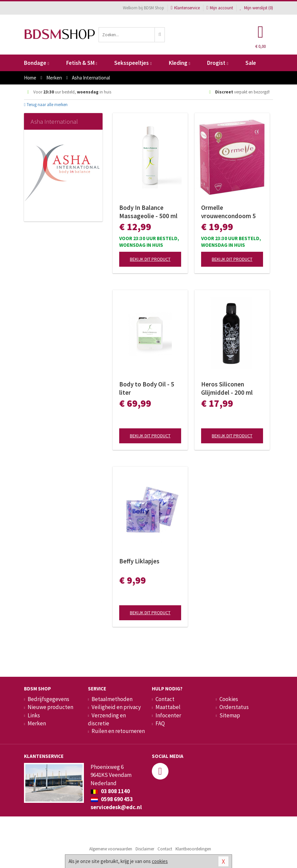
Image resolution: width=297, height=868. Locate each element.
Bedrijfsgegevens (48, 699)
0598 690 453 (112, 799)
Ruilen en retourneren (118, 731)
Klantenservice (185, 8)
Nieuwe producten (50, 707)
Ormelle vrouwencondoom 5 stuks (228, 212)
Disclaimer (145, 849)
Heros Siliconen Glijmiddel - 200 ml (227, 388)
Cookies (229, 699)
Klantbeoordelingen (193, 849)
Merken (37, 723)
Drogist (218, 63)
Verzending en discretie (107, 719)
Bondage (36, 63)
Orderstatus (234, 707)
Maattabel (168, 707)
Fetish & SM (82, 63)
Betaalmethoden (112, 699)
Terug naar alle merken (46, 105)
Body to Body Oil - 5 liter (147, 388)
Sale (251, 63)
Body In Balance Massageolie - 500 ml (148, 212)
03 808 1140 (110, 791)
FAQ (160, 723)
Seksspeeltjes (133, 63)
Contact (165, 699)
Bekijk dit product (150, 259)
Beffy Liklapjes (139, 561)
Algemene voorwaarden (111, 849)
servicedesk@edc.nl (116, 807)
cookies (160, 861)
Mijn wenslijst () (256, 8)
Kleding (179, 63)
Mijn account (220, 8)
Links (34, 715)
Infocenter (168, 715)
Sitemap (230, 715)
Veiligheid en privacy (116, 707)
